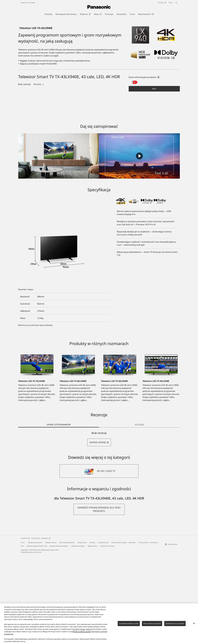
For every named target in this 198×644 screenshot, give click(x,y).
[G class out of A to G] (135, 171)
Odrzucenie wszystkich (152, 623)
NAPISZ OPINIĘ (99, 531)
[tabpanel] (99, 528)
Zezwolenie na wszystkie (175, 623)
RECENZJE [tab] (139, 514)
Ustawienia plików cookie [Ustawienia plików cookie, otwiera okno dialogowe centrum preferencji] (129, 623)
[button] (154, 178)
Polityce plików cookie (82, 632)
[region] (99, 624)
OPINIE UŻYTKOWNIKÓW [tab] (59, 514)
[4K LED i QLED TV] (99, 560)
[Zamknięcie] (194, 623)
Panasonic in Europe (28, 3)
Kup (154, 178)
